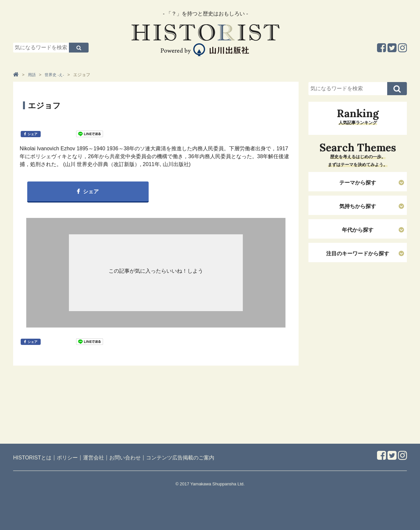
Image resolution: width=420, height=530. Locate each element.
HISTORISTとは (32, 458)
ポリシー (67, 458)
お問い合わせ (125, 458)
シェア (32, 134)
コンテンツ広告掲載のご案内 (180, 458)
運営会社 (94, 458)
